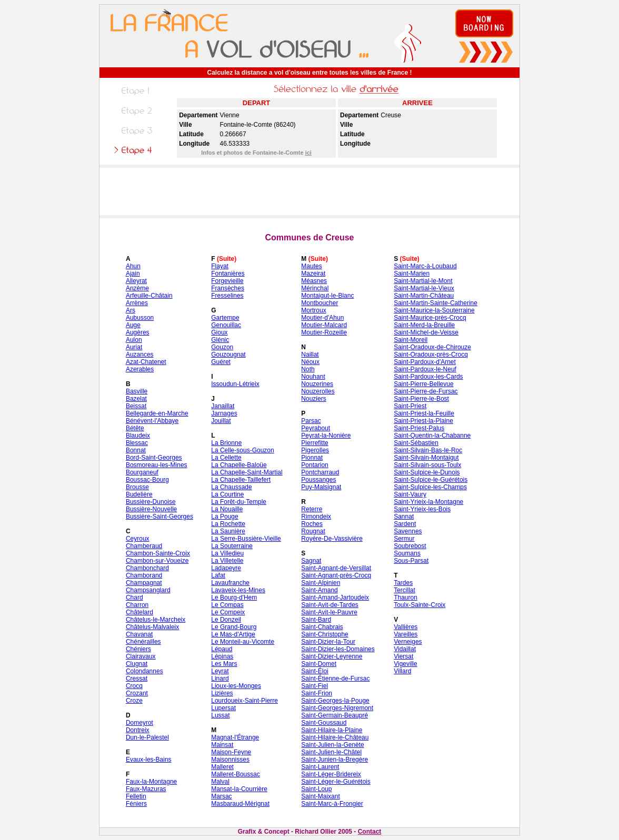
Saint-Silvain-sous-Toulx (427, 465)
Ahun (133, 266)
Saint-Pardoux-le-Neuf (425, 369)
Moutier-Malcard (324, 325)
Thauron (406, 598)
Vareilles (406, 634)
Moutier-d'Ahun (322, 318)
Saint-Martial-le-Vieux (424, 288)
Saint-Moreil (411, 340)
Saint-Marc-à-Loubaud (425, 266)
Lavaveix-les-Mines (238, 590)
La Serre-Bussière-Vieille (246, 539)
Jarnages (224, 413)
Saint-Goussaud (324, 723)
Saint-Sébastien (416, 443)
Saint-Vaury (410, 494)
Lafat (218, 575)
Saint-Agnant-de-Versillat (336, 568)
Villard (402, 671)
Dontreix (138, 730)
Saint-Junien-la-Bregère (335, 760)
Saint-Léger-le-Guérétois (336, 782)
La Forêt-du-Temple (239, 502)
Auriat (134, 347)
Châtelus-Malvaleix (152, 627)
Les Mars (224, 664)
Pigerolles (315, 450)
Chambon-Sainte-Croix (158, 553)
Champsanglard (148, 590)
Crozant (137, 693)
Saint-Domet (319, 664)
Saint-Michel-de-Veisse (426, 332)
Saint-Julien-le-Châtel (331, 752)
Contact (370, 832)
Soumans (407, 553)
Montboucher (320, 303)
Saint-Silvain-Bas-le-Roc (428, 450)
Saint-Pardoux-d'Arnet (425, 362)
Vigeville (405, 664)
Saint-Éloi (315, 671)
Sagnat (311, 561)
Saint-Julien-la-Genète (332, 745)
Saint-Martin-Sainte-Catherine (436, 303)
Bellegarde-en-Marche (157, 413)
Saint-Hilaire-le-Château (335, 737)
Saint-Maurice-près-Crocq (430, 318)
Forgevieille (227, 281)
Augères (138, 332)
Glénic (220, 340)
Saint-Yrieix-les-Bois (422, 509)
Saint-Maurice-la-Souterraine (434, 310)
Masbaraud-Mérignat (240, 804)
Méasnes (314, 281)
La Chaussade (231, 487)
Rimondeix (316, 517)
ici (308, 153)
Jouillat (221, 421)
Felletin (136, 796)
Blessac (137, 443)
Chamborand (144, 575)
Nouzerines (317, 384)
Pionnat (312, 458)
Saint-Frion (317, 693)
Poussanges (318, 480)
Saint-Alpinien (321, 583)
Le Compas (227, 605)
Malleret (222, 767)
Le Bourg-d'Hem (234, 598)
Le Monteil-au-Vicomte (243, 642)
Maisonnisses (230, 760)
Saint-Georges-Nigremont (337, 708)
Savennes (408, 531)
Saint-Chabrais (322, 627)
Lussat (220, 715)
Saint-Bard (316, 620)
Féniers (136, 804)
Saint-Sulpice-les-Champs (430, 487)
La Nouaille (227, 509)
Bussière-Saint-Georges (159, 517)
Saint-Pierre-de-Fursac (426, 391)
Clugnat (137, 664)
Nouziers (313, 399)
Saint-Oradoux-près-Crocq (431, 355)
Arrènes (137, 303)
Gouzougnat (228, 355)
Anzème (137, 288)
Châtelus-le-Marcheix (156, 620)
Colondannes (144, 671)
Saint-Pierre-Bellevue (423, 384)
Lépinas (222, 656)
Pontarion (315, 465)
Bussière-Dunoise (151, 502)
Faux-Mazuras (146, 789)
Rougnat (313, 531)
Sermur (404, 539)
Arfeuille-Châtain (149, 296)
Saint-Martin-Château (424, 296)
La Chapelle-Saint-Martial (247, 472)
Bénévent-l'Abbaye (152, 421)
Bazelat (136, 399)
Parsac (311, 421)
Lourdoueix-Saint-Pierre (244, 701)
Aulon (134, 340)
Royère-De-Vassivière (332, 539)
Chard (134, 598)
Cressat (137, 679)
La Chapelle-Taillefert (241, 480)
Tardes (403, 583)
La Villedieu (227, 553)
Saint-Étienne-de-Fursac (335, 679)
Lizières (222, 693)
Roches (312, 524)
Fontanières (228, 274)
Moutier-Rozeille (324, 332)
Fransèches (228, 288)
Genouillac (226, 325)
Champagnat (144, 583)
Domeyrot (139, 723)
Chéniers (138, 649)
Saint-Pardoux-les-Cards (428, 377)
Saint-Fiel (315, 686)
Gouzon (222, 347)
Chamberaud (144, 546)
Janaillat (223, 406)
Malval (220, 782)
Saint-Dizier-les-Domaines (338, 649)
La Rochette (228, 524)
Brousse (137, 487)
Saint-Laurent (320, 767)
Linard (220, 679)
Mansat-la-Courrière (239, 789)
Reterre (312, 509)
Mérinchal (315, 288)
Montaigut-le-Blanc (327, 296)
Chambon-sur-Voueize (157, 561)
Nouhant (313, 377)
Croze (134, 701)
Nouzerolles (318, 391)
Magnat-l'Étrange (235, 737)
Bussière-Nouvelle (151, 509)
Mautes (311, 266)
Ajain (133, 274)
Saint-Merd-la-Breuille (424, 325)
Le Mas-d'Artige (233, 634)
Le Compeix (228, 612)
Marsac (221, 796)
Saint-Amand (319, 590)
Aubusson (140, 318)
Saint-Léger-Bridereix (331, 774)
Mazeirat (313, 274)
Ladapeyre (226, 568)
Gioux (219, 332)
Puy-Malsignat (321, 487)
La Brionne (226, 443)
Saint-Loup (316, 789)
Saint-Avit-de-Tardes (330, 605)
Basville (137, 391)
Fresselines (227, 296)
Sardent (405, 524)
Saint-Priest (410, 406)
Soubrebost (410, 546)
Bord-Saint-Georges (154, 458)
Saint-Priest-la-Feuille (424, 413)
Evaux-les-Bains (149, 760)
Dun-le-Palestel (147, 737)
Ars (131, 310)
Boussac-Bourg (147, 480)
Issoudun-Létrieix (235, 384)
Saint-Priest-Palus (419, 428)
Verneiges (408, 642)
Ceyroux (138, 539)
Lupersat (223, 708)
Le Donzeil (226, 620)
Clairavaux (141, 656)
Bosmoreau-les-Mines (157, 465)
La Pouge (224, 517)
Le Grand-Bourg (234, 627)
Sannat (404, 517)
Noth (308, 369)
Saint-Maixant (320, 796)
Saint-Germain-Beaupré (335, 715)
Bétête (135, 428)
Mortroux (313, 310)
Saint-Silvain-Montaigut (426, 458)
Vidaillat (405, 649)
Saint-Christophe (325, 634)
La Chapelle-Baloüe (239, 465)
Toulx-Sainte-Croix (420, 605)
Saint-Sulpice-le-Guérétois (431, 480)
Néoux (310, 362)
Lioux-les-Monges (236, 686)
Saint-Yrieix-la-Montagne (428, 502)
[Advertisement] (309, 191)
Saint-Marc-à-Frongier (332, 804)
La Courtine (227, 494)
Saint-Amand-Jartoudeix (335, 598)
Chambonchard (147, 568)
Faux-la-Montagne (151, 782)
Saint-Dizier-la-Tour (328, 642)
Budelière (139, 494)
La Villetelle (227, 561)
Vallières (406, 627)
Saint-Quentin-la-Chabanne (432, 436)
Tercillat (405, 590)
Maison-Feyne (231, 752)
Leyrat (220, 671)
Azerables (140, 369)
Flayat (220, 266)
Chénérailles (143, 642)
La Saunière (228, 531)
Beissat (136, 406)
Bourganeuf (142, 472)
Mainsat (222, 745)
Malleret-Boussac (236, 774)
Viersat (403, 656)
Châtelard (139, 612)
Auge (133, 325)
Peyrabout (316, 428)
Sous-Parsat (411, 561)
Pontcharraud (320, 472)
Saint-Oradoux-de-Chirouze (432, 347)
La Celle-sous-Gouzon (242, 450)
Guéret (221, 362)
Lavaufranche (230, 583)
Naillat (310, 355)
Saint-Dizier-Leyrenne (332, 656)
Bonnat (136, 450)
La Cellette (226, 458)
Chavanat (139, 634)
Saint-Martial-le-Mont (423, 281)
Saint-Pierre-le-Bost (421, 399)
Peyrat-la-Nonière (326, 436)
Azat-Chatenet (146, 362)
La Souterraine (232, 546)
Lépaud (222, 649)
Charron (137, 605)
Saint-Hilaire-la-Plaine (332, 730)
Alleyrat (136, 281)
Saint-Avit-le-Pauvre (329, 612)
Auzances (140, 355)
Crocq (134, 686)
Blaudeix (138, 436)
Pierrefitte (315, 443)
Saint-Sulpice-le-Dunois (427, 472)
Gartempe (225, 318)
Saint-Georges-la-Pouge (335, 701)
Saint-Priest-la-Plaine (423, 421)
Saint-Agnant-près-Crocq (336, 575)
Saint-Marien (412, 274)
